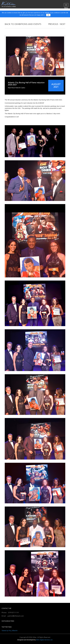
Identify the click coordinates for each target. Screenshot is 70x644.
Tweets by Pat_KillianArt (10, 631)
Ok (48, 15)
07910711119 (13, 613)
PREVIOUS (53, 24)
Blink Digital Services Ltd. (44, 640)
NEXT (63, 24)
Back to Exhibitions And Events (23, 24)
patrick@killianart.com (16, 616)
